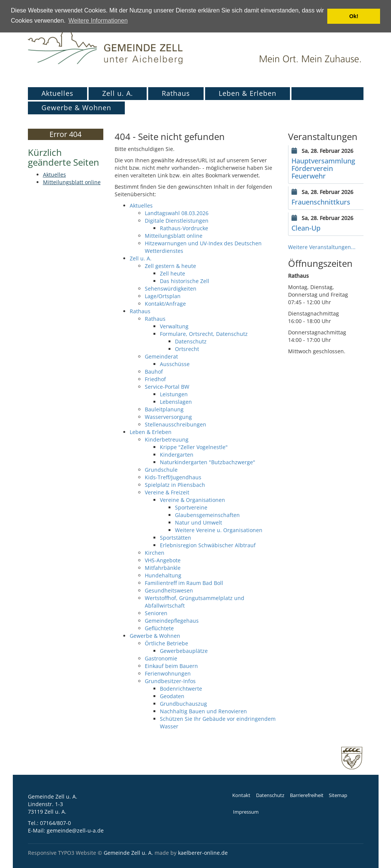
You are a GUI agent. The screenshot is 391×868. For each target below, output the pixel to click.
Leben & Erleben (248, 93)
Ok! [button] (354, 16)
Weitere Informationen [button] (98, 21)
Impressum (246, 812)
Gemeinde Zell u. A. (128, 853)
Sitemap (338, 795)
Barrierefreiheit (307, 795)
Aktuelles (57, 93)
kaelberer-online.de (203, 853)
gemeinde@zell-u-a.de (75, 830)
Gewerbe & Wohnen (76, 108)
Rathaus (176, 93)
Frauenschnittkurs (321, 202)
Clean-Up (306, 228)
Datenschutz (270, 795)
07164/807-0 (55, 823)
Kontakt (241, 795)
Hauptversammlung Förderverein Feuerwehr (323, 168)
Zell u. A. (118, 93)
